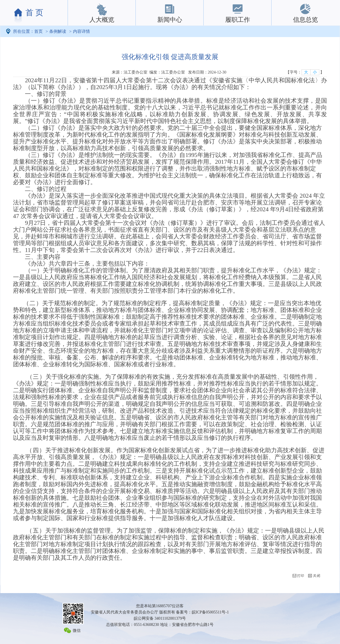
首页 (38, 31)
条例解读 (58, 31)
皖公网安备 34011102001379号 (160, 618)
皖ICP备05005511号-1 (210, 612)
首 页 (34, 13)
